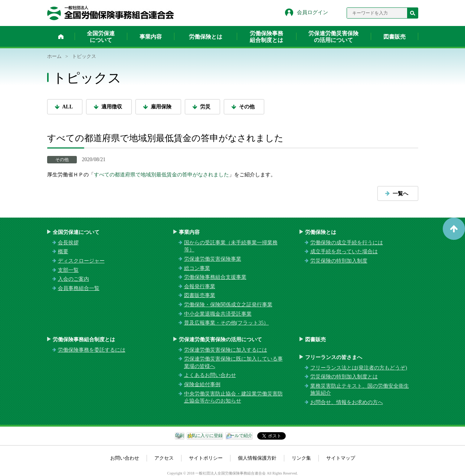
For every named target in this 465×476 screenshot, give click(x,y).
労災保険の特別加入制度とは (344, 377)
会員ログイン (312, 12)
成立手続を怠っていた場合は (344, 252)
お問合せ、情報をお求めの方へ (347, 402)
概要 (63, 252)
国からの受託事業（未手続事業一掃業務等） (231, 246)
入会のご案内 (73, 279)
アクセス (164, 458)
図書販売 (394, 37)
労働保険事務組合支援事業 (215, 277)
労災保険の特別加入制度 (339, 261)
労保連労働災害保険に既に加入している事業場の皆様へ (233, 363)
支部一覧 (68, 270)
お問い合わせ (125, 458)
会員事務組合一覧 (79, 288)
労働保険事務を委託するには (92, 350)
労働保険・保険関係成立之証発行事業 (228, 305)
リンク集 (301, 458)
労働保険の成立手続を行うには (347, 243)
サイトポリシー (206, 458)
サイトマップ (341, 458)
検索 (413, 13)
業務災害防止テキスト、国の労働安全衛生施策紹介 (360, 390)
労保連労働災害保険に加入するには (226, 350)
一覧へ (400, 194)
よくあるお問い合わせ (210, 375)
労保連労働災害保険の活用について (333, 37)
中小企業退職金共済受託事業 (218, 314)
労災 (205, 107)
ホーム (61, 36)
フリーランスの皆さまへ (334, 357)
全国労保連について (101, 37)
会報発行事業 (200, 286)
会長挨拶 (68, 243)
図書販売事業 (200, 295)
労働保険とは (206, 37)
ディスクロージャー (81, 261)
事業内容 (151, 37)
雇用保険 (161, 107)
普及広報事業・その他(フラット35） (227, 323)
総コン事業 (197, 268)
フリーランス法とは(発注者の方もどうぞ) (359, 368)
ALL (68, 107)
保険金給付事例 (202, 384)
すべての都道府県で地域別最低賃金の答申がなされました (161, 175)
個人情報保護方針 (257, 458)
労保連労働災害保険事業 (213, 259)
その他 (247, 107)
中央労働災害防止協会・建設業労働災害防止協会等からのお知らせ (233, 397)
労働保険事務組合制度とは (266, 37)
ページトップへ (454, 229)
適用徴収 (112, 107)
